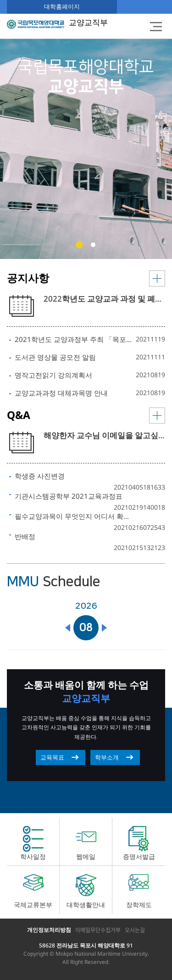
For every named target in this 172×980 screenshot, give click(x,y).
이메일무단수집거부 (98, 930)
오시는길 (135, 930)
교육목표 (52, 757)
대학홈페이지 (62, 6)
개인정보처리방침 (49, 930)
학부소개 (107, 757)
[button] (79, 245)
